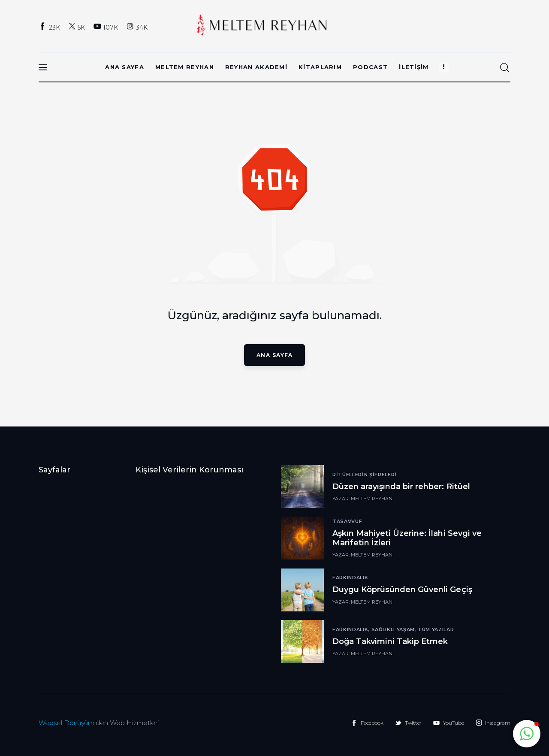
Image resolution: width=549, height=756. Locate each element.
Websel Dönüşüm (66, 723)
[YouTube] (106, 27)
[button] (527, 734)
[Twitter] (78, 27)
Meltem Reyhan (372, 499)
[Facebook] (50, 27)
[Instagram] (138, 27)
